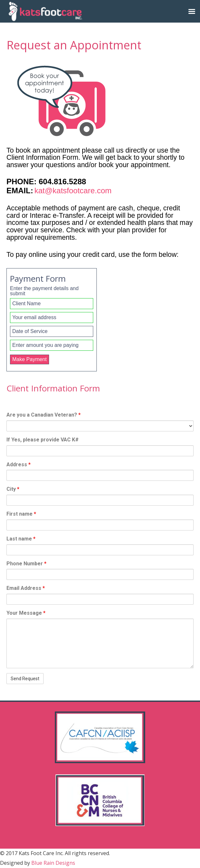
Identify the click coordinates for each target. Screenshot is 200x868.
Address (19, 464)
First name (21, 514)
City (13, 489)
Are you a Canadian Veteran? (44, 415)
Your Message (26, 613)
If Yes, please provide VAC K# (43, 440)
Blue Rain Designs (53, 863)
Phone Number (26, 564)
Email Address (26, 588)
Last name (21, 539)
